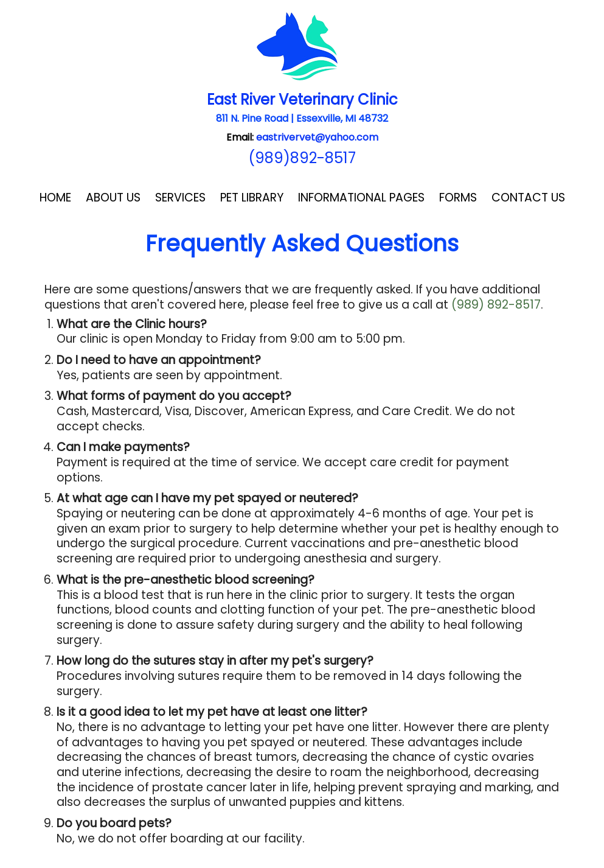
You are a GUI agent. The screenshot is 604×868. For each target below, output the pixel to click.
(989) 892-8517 (496, 305)
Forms (458, 198)
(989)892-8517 (302, 158)
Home (55, 198)
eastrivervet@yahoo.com (317, 137)
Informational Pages (361, 198)
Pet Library (252, 198)
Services (180, 198)
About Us (113, 198)
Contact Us (528, 198)
